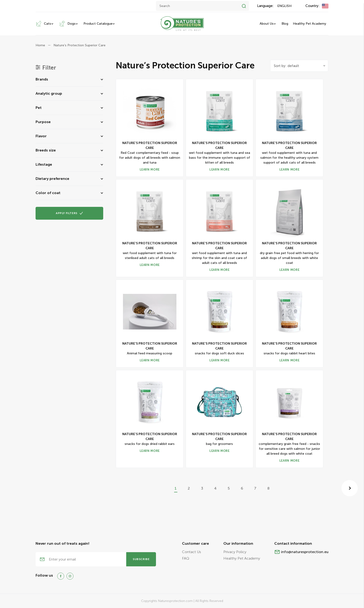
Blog (285, 24)
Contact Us (192, 552)
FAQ (186, 558)
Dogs (67, 24)
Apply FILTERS (69, 213)
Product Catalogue (98, 24)
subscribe (141, 559)
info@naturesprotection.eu (305, 552)
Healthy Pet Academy (309, 24)
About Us (267, 24)
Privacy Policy (235, 552)
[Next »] (350, 488)
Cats (43, 24)
